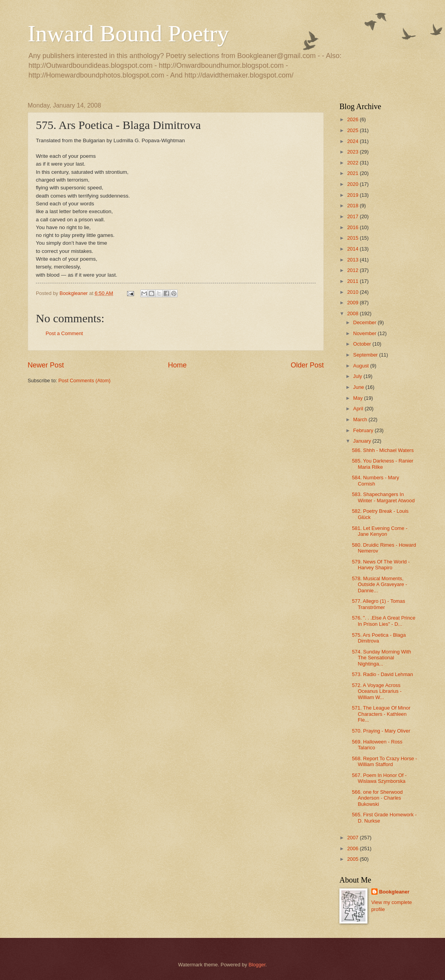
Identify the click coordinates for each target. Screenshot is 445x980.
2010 (353, 292)
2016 (353, 227)
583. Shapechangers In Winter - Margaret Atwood (383, 497)
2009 (353, 303)
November (365, 333)
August (362, 366)
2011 (353, 281)
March (361, 419)
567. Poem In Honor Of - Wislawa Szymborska (379, 778)
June (359, 387)
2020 (353, 184)
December (365, 322)
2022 (353, 163)
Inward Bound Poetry (128, 34)
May (358, 398)
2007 (353, 838)
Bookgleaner (394, 892)
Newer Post (46, 365)
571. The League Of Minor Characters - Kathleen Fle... (381, 714)
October (363, 344)
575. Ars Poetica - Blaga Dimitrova (379, 638)
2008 (353, 313)
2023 (353, 152)
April (359, 409)
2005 (353, 859)
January (363, 441)
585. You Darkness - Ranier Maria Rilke (382, 464)
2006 (353, 848)
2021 (353, 173)
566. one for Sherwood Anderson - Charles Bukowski (377, 798)
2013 (353, 260)
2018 (353, 206)
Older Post (307, 365)
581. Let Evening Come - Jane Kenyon (380, 531)
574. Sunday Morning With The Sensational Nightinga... (381, 658)
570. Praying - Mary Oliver (381, 731)
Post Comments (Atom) (85, 381)
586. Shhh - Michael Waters (383, 450)
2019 (353, 195)
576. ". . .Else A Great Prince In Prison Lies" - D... (384, 621)
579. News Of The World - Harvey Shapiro (381, 565)
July (358, 376)
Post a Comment (64, 333)
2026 (353, 119)
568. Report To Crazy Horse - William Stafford (384, 761)
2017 (353, 216)
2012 (353, 270)
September (366, 355)
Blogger (257, 965)
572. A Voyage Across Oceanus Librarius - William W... (377, 691)
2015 (353, 238)
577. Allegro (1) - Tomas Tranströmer (378, 604)
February (364, 430)
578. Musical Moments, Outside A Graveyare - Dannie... (380, 584)
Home (177, 365)
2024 (353, 141)
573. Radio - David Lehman (382, 674)
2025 (353, 130)
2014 (353, 249)
